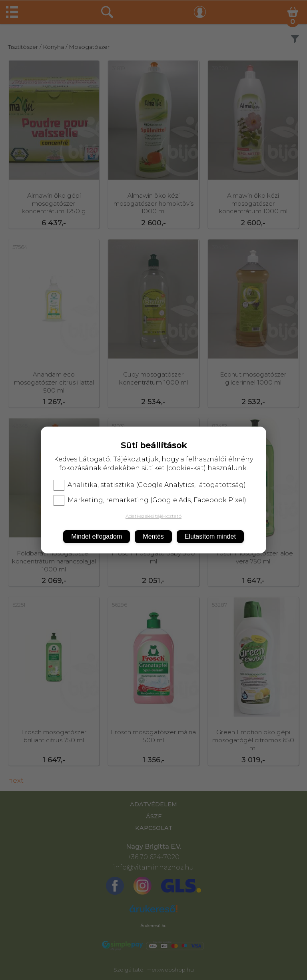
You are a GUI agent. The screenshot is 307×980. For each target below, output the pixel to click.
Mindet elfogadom (97, 536)
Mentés (153, 536)
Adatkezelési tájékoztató (153, 516)
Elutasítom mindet (210, 536)
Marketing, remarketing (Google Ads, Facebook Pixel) (150, 500)
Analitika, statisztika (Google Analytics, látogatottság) (150, 485)
